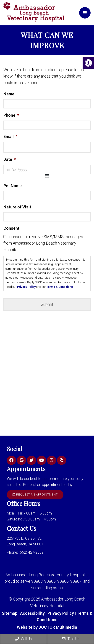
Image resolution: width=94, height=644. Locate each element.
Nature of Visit (17, 207)
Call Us (23, 639)
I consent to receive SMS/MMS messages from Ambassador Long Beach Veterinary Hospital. (43, 243)
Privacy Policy (26, 287)
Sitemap (10, 613)
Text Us (71, 639)
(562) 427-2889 (31, 552)
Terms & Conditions (60, 287)
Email (10, 136)
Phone (11, 115)
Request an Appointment (35, 495)
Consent (11, 228)
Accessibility (32, 613)
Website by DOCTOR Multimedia (47, 627)
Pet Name (13, 186)
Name (9, 94)
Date (10, 159)
